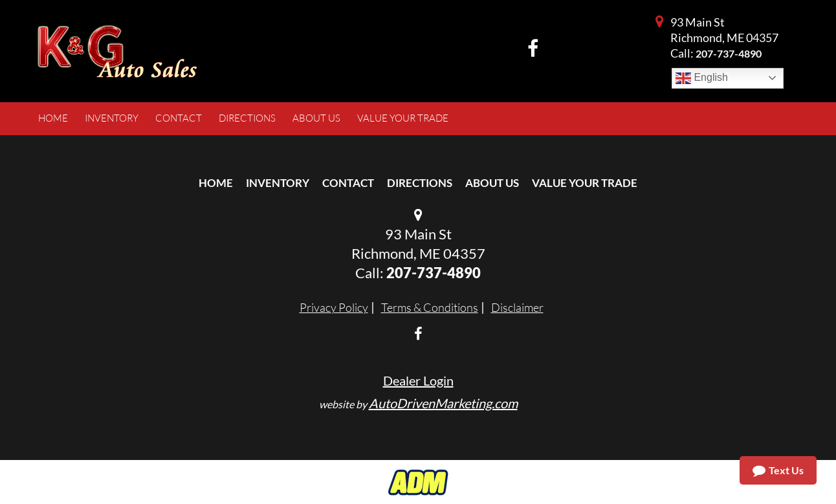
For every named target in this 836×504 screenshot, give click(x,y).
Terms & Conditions (430, 307)
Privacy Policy (334, 307)
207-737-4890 (729, 53)
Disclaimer (517, 307)
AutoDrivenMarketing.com (443, 403)
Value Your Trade (585, 183)
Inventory (278, 183)
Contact (348, 183)
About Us (492, 183)
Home (216, 183)
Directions (420, 183)
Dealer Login (418, 380)
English (702, 78)
